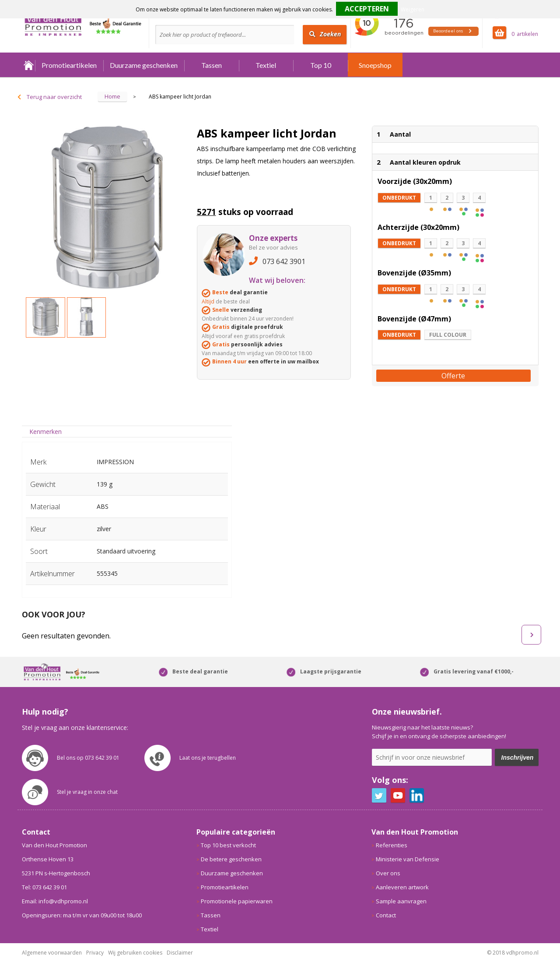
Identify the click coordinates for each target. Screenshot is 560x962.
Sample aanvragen (401, 901)
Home (28, 65)
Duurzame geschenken (144, 65)
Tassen (212, 65)
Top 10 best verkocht (228, 845)
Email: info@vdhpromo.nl (55, 901)
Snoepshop (375, 65)
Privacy (95, 953)
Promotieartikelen (69, 65)
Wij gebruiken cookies (135, 953)
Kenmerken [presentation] (45, 432)
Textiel (266, 65)
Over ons (388, 873)
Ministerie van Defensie (408, 859)
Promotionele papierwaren (237, 901)
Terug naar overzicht (54, 97)
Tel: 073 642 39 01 (44, 887)
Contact (386, 915)
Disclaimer (180, 953)
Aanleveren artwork (402, 887)
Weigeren (413, 9)
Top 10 (321, 65)
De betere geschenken (231, 859)
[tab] (46, 432)
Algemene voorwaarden (52, 953)
